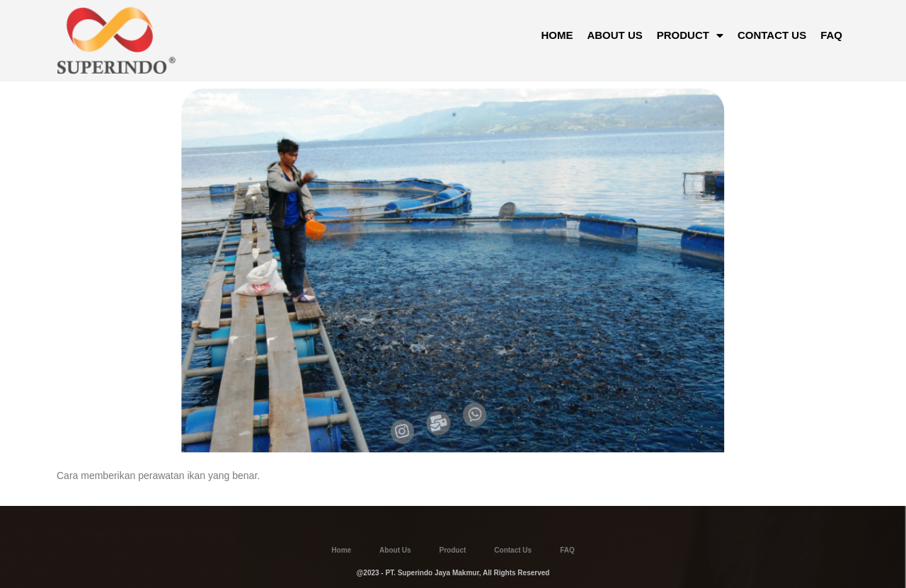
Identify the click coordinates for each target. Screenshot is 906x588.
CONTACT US (772, 35)
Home (341, 550)
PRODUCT (690, 35)
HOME (557, 35)
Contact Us (513, 550)
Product (453, 550)
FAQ (831, 35)
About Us (395, 550)
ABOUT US (614, 35)
